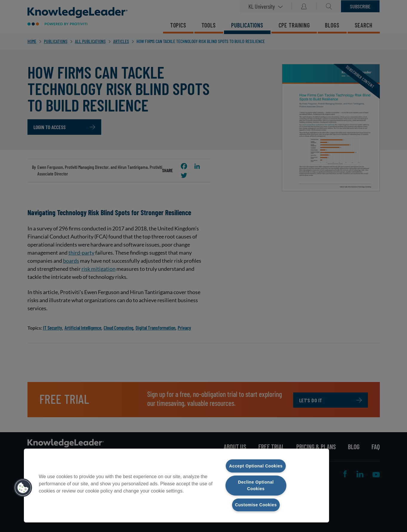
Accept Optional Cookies (256, 462)
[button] (23, 484)
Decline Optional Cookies (256, 485)
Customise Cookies (256, 505)
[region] (176, 482)
